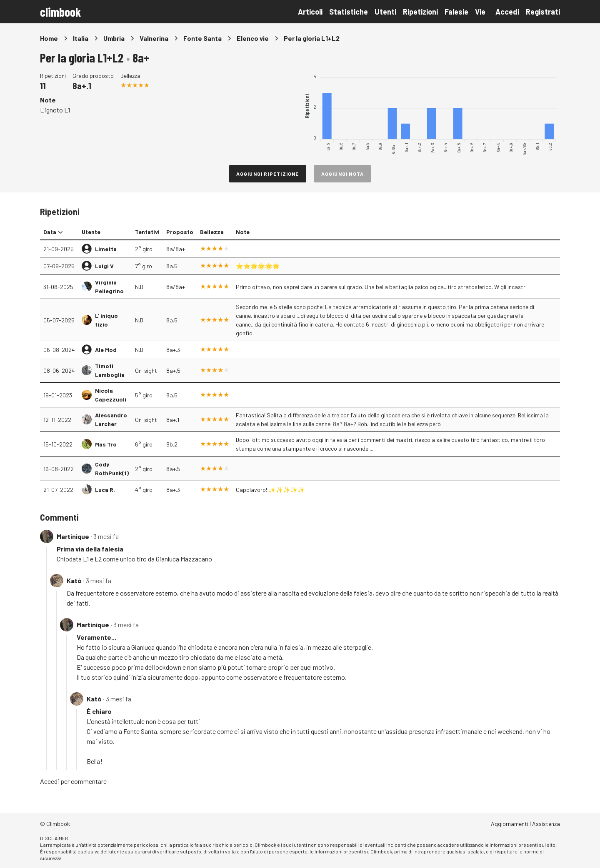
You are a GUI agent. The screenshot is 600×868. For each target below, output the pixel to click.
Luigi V (104, 266)
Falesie (456, 12)
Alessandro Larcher (111, 419)
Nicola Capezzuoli (111, 395)
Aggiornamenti (510, 824)
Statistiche (349, 12)
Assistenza (546, 824)
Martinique (73, 536)
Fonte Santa (202, 38)
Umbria (114, 38)
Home (49, 38)
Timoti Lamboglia (110, 370)
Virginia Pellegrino (109, 287)
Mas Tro (106, 444)
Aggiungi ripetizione (268, 174)
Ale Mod (106, 350)
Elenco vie (253, 38)
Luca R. (105, 490)
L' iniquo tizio (106, 320)
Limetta (106, 249)
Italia (81, 38)
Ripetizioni (420, 12)
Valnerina (154, 38)
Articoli (310, 12)
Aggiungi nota (343, 174)
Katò (74, 580)
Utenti (385, 12)
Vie (480, 12)
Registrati (543, 12)
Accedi (507, 12)
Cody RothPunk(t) (112, 469)
